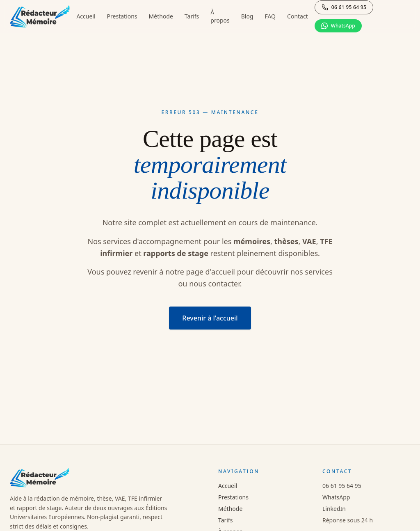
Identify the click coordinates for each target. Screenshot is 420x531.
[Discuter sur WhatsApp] (338, 26)
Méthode (161, 16)
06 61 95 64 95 (342, 486)
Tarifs (192, 16)
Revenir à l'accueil (210, 318)
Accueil (86, 16)
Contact (298, 16)
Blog (247, 16)
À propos (220, 16)
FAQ (270, 16)
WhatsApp (336, 497)
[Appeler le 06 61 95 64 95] (344, 7)
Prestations (122, 16)
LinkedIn (334, 509)
